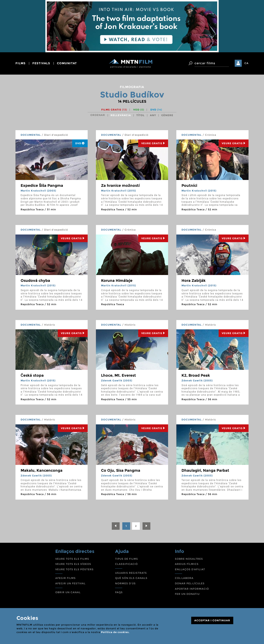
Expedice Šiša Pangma (42, 186)
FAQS (119, 592)
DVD (156, 110)
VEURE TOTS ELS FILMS (72, 559)
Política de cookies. (115, 632)
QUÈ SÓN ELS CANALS (131, 578)
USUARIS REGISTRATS (131, 573)
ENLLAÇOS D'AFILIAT (190, 569)
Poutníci (189, 186)
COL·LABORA (184, 578)
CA (246, 63)
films (21, 63)
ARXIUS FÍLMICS (187, 564)
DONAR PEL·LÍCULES (190, 583)
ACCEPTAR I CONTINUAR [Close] (212, 620)
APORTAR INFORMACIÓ (192, 589)
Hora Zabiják (194, 281)
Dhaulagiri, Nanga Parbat (205, 470)
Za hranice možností (120, 186)
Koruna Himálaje (117, 281)
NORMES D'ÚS (125, 583)
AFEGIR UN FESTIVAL (70, 583)
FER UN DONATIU (187, 594)
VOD (139, 110)
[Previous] (116, 526)
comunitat (67, 63)
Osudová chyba (35, 281)
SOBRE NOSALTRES (189, 559)
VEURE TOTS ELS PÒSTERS (74, 569)
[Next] (146, 526)
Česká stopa (32, 375)
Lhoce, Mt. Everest (118, 375)
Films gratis (114, 110)
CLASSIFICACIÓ (126, 564)
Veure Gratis (153, 143)
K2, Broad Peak (196, 375)
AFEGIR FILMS (65, 578)
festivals (41, 63)
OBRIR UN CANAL (68, 592)
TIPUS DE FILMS (127, 559)
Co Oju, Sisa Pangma (121, 470)
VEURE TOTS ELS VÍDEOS (73, 564)
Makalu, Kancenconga (42, 470)
